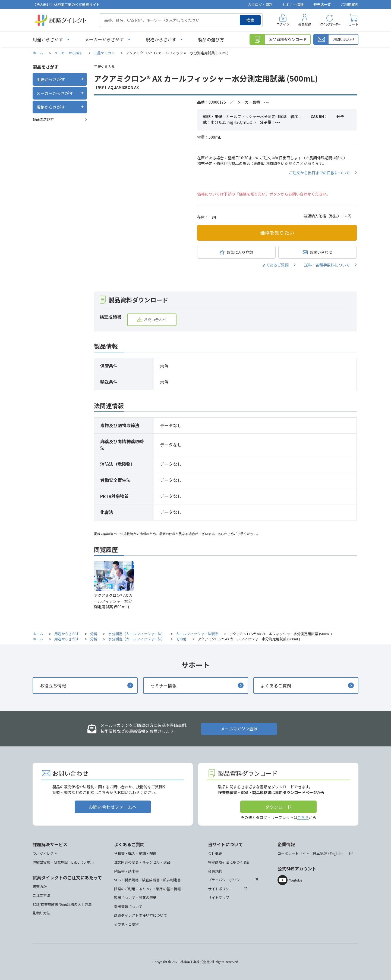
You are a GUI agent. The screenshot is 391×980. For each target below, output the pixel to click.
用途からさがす (48, 39)
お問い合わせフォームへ (113, 807)
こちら (303, 817)
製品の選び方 (211, 39)
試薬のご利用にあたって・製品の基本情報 (147, 889)
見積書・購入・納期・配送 (135, 853)
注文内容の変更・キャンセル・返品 (142, 862)
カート (354, 24)
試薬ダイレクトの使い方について (141, 915)
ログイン (283, 24)
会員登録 (305, 24)
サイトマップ (219, 897)
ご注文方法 (41, 895)
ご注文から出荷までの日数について (319, 173)
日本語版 (320, 853)
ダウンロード (278, 807)
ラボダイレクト (45, 853)
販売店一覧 (322, 4)
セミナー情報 (293, 4)
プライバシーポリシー (226, 880)
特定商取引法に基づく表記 (229, 862)
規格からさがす (161, 39)
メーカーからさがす (104, 39)
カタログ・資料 (260, 4)
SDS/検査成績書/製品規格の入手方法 (62, 904)
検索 (250, 20)
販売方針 (40, 887)
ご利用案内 (350, 4)
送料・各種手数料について (327, 265)
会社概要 (215, 853)
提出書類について (128, 906)
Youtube (296, 880)
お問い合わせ (321, 252)
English (336, 853)
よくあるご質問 (275, 265)
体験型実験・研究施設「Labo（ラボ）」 (64, 862)
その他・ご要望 (126, 924)
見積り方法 (41, 913)
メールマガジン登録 (239, 729)
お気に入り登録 (240, 252)
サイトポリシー (220, 889)
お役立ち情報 (53, 686)
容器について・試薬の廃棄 (135, 897)
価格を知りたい (277, 232)
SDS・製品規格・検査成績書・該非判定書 (147, 880)
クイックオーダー (330, 24)
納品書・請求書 (126, 871)
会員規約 (215, 871)
